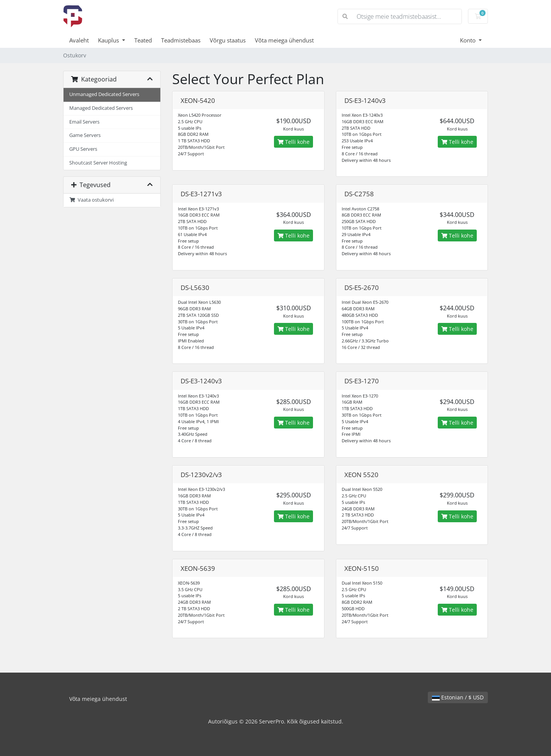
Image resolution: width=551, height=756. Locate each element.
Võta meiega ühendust (284, 40)
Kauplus (109, 40)
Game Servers (85, 135)
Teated (143, 40)
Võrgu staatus (228, 40)
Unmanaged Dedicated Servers (104, 94)
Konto (469, 40)
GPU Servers (83, 149)
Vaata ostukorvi (91, 200)
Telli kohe (293, 142)
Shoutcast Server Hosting (98, 163)
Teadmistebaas (181, 40)
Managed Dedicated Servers (101, 108)
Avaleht (79, 40)
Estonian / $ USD (458, 697)
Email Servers (84, 122)
